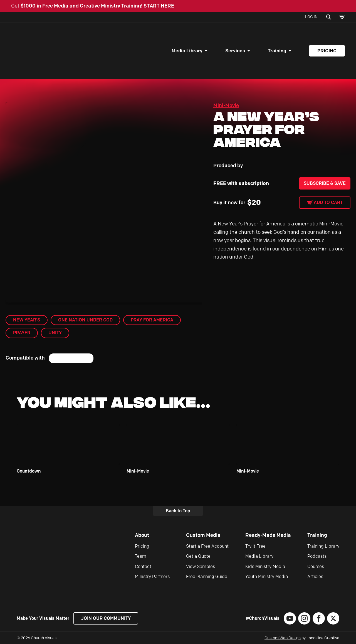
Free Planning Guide (207, 577)
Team (141, 556)
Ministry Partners (152, 577)
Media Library (187, 51)
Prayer (22, 333)
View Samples (201, 566)
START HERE (159, 6)
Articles (315, 577)
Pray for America (152, 320)
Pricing (327, 51)
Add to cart (328, 202)
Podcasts (317, 556)
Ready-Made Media (268, 535)
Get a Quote (198, 556)
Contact (143, 566)
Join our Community (106, 618)
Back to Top (178, 511)
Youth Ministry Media (267, 577)
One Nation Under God (85, 320)
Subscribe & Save (325, 183)
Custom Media (203, 535)
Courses (316, 566)
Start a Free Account (207, 546)
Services (235, 51)
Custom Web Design (283, 638)
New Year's (27, 320)
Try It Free (255, 546)
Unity (55, 333)
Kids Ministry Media (265, 566)
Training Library (323, 546)
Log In (311, 17)
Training (277, 51)
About (142, 535)
